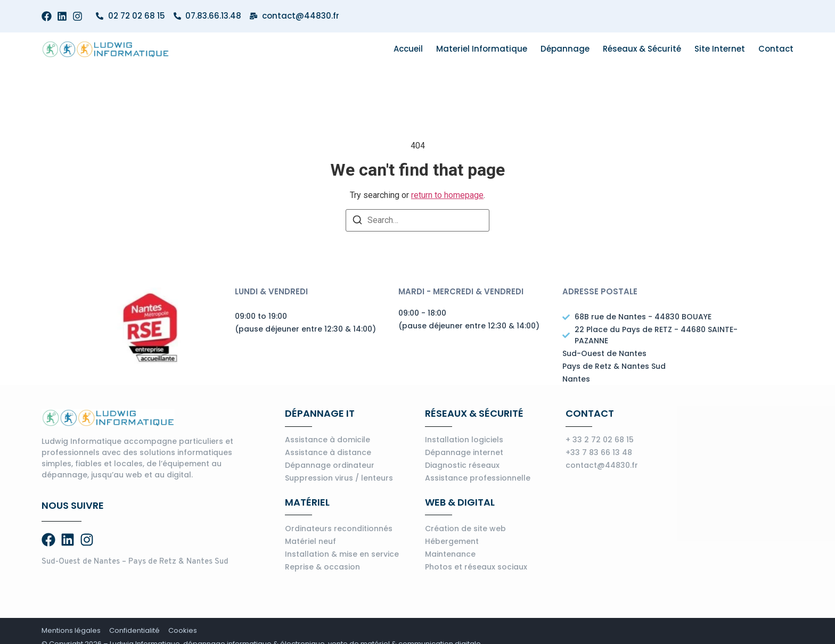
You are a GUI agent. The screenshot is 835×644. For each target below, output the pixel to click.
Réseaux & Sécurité (642, 49)
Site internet (720, 49)
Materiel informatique (482, 49)
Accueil (408, 49)
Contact (776, 49)
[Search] (357, 222)
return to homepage (447, 195)
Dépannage (565, 49)
